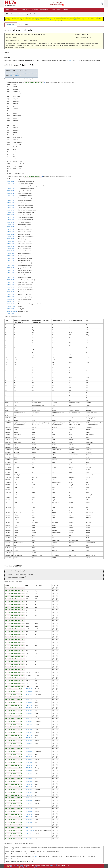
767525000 (10, 313)
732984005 (10, 195)
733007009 (10, 251)
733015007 (10, 270)
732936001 (10, 287)
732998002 (10, 231)
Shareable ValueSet (15, 75)
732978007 (10, 183)
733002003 (10, 239)
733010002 (10, 258)
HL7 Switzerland (17, 865)
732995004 (10, 224)
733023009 (10, 292)
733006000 (10, 248)
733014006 (10, 268)
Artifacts (65, 10)
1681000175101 (11, 306)
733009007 (10, 256)
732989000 (10, 210)
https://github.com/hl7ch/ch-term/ (41, 20)
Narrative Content (11, 24)
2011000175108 (11, 311)
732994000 (10, 222)
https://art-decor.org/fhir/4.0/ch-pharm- (26, 73)
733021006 (10, 285)
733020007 (10, 282)
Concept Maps (44, 10)
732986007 (10, 200)
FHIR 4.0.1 (53, 865)
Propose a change (31, 867)
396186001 (10, 304)
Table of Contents (15, 867)
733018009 (10, 277)
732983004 (10, 193)
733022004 (10, 289)
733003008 (10, 241)
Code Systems (25, 10)
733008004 (10, 253)
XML (20, 24)
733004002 (10, 244)
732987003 (10, 203)
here (70, 60)
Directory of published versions (75, 20)
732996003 (10, 227)
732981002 (10, 181)
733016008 (10, 272)
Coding (36, 856)
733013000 (10, 265)
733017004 (10, 275)
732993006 (10, 219)
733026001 (10, 299)
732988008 (10, 207)
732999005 (10, 234)
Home (7, 10)
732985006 (10, 198)
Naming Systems (56, 10)
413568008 (10, 186)
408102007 (10, 301)
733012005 (10, 263)
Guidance (15, 10)
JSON (27, 24)
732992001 (10, 217)
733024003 (10, 294)
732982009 (10, 191)
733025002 (10, 297)
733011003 (10, 260)
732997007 (10, 229)
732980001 (10, 188)
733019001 (10, 280)
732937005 (10, 205)
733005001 (10, 246)
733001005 (10, 236)
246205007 (10, 309)
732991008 (10, 215)
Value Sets (35, 10)
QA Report (23, 867)
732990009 (10, 212)
